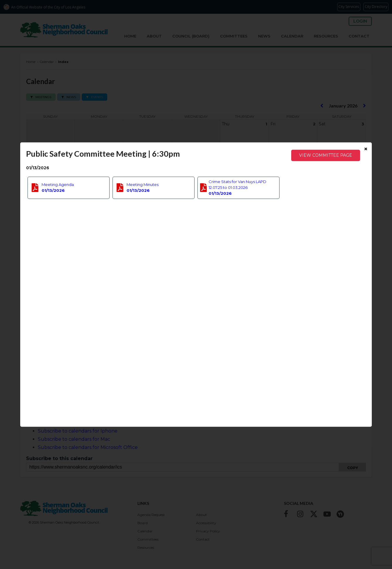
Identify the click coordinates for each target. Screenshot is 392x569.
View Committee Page (326, 155)
